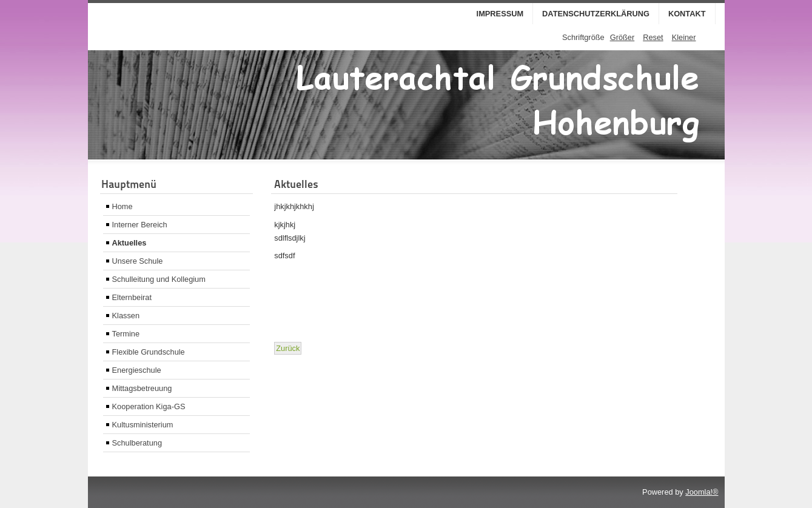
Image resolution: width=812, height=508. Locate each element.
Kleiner (684, 37)
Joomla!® (702, 492)
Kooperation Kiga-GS (149, 406)
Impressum (500, 14)
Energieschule (137, 370)
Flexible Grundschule (149, 352)
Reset (653, 37)
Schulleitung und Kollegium (159, 279)
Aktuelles (129, 243)
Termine (126, 334)
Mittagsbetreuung (142, 388)
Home (122, 206)
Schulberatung (137, 443)
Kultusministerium (143, 425)
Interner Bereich (140, 225)
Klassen (126, 316)
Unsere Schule (138, 261)
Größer (622, 37)
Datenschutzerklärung (596, 14)
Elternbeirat (132, 297)
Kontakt (687, 14)
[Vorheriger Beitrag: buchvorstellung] (288, 348)
